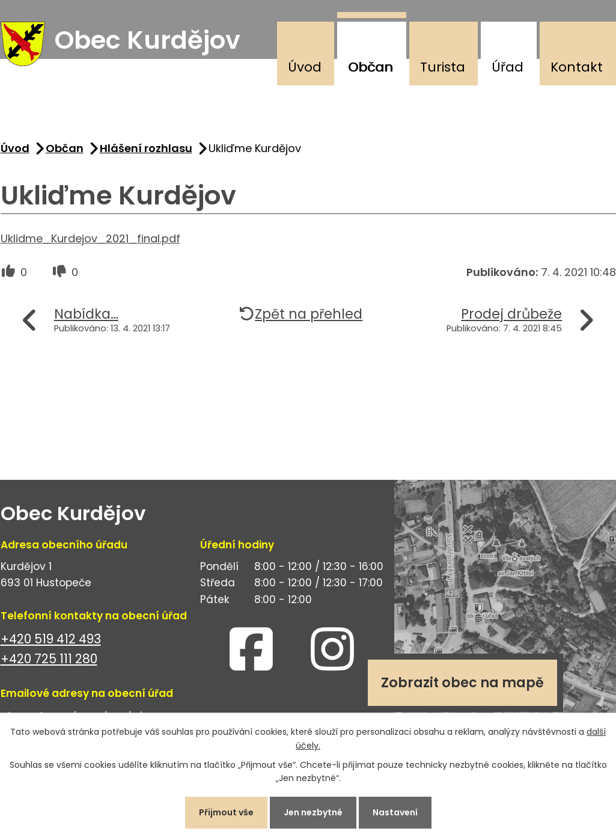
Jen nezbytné (313, 812)
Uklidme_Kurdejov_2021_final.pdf (90, 238)
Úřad (508, 67)
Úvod (305, 67)
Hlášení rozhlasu (146, 148)
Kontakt (577, 67)
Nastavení (395, 812)
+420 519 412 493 (51, 639)
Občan (371, 67)
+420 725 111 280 (49, 659)
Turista (443, 67)
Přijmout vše (226, 812)
